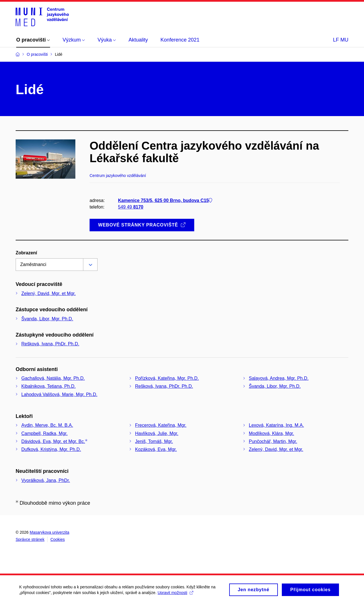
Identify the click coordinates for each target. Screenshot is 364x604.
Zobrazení (26, 253)
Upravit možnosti (176, 593)
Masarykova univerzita (49, 532)
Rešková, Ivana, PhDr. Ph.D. (50, 344)
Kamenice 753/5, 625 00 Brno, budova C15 (165, 200)
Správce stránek (30, 539)
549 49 (131, 207)
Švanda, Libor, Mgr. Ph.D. (47, 319)
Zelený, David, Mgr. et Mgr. (48, 293)
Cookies (58, 539)
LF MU (341, 40)
